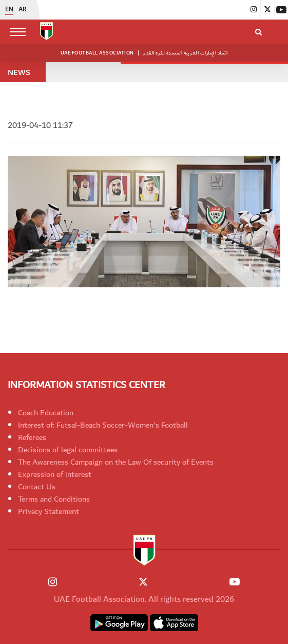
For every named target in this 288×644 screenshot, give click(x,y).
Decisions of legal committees (68, 450)
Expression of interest (55, 474)
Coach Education (46, 413)
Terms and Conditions (54, 499)
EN (9, 10)
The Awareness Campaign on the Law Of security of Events (116, 462)
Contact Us (37, 487)
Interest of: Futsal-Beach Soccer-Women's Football (103, 425)
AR (23, 10)
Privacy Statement (49, 511)
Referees (32, 437)
